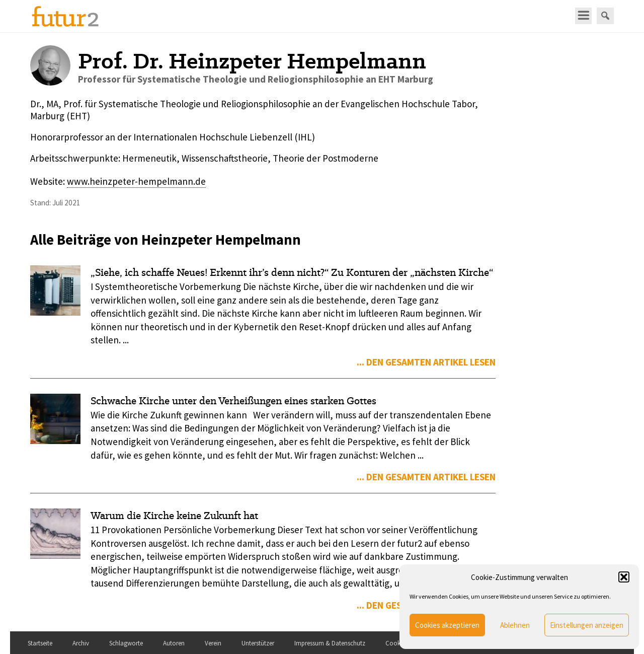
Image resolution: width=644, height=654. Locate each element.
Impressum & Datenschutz (330, 643)
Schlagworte (126, 643)
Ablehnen (515, 625)
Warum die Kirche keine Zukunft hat (174, 516)
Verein (213, 643)
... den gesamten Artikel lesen (426, 362)
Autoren (174, 643)
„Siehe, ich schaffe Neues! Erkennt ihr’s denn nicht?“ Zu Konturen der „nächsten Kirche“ (292, 272)
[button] (624, 577)
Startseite (40, 643)
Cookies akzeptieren (447, 625)
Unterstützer (258, 643)
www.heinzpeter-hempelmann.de (136, 181)
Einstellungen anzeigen (587, 625)
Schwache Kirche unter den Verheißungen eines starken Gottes (233, 401)
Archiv (81, 643)
